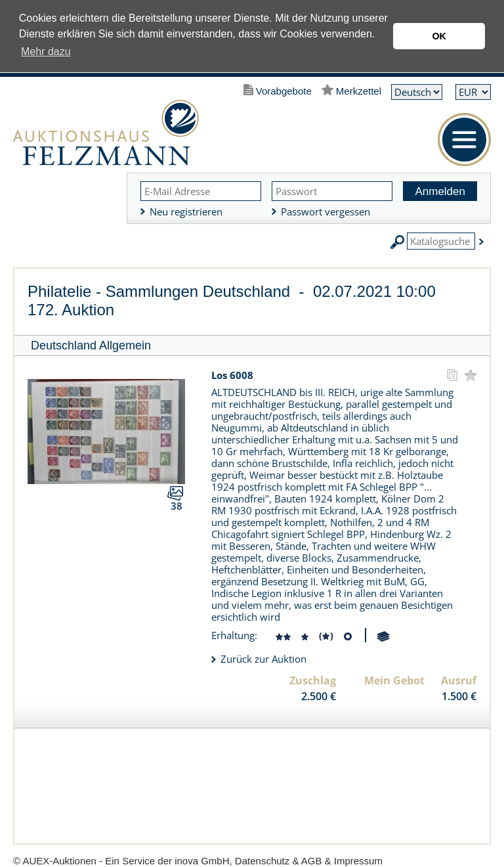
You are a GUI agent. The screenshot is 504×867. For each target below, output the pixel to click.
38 (177, 505)
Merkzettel (359, 91)
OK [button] (439, 36)
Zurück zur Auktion (263, 659)
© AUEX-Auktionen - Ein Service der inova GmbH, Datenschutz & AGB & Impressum (198, 861)
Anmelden (440, 191)
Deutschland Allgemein (91, 345)
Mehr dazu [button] (46, 52)
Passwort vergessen (325, 211)
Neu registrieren (186, 211)
